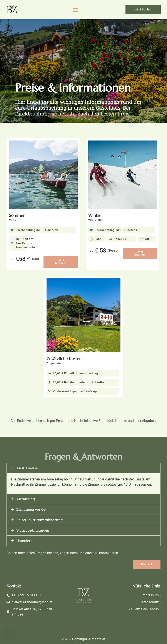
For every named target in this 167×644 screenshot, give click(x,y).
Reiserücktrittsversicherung (39, 520)
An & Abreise (27, 468)
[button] (75, 10)
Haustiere (24, 541)
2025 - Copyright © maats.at (83, 639)
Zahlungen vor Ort (31, 509)
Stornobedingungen (33, 530)
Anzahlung (26, 499)
